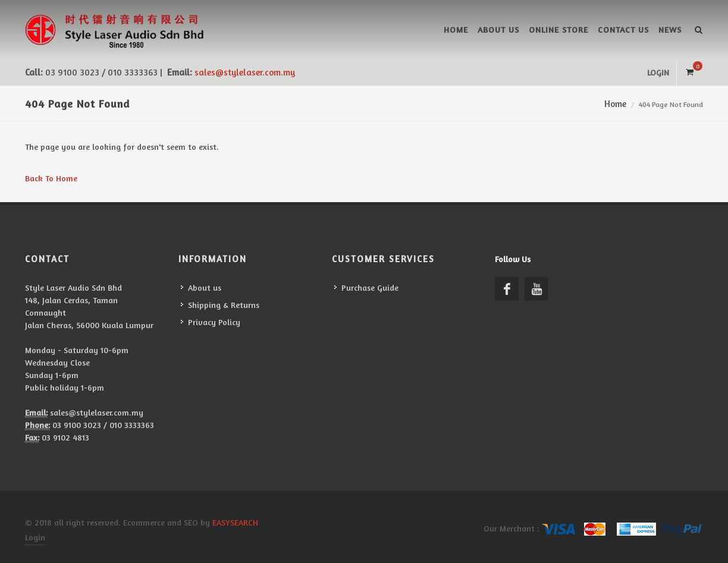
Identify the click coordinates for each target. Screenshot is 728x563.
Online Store (558, 29)
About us (498, 29)
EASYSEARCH (235, 522)
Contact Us (623, 29)
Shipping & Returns (224, 305)
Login (658, 72)
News (670, 29)
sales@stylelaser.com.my (245, 72)
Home (456, 29)
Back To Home (51, 178)
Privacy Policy (214, 322)
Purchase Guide (370, 287)
